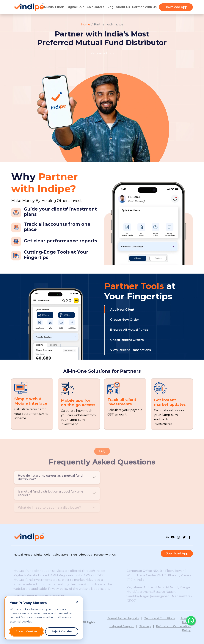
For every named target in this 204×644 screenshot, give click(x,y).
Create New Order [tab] (125, 320)
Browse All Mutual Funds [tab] (129, 330)
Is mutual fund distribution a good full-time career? (51, 493)
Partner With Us (144, 7)
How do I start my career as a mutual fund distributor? (50, 477)
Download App (176, 7)
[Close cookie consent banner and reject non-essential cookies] (77, 602)
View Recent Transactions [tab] (131, 350)
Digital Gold (76, 7)
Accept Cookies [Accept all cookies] (27, 631)
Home (85, 24)
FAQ (102, 451)
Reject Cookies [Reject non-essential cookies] (62, 631)
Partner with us (102, 53)
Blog (110, 7)
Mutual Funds (54, 7)
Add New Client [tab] (122, 310)
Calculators (95, 7)
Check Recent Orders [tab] (127, 340)
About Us (123, 7)
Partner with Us (105, 555)
